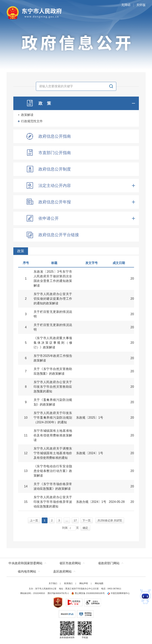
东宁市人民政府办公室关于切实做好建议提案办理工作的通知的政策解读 (53, 299)
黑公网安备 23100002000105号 (88, 593)
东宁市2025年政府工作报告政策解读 (53, 358)
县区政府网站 (62, 571)
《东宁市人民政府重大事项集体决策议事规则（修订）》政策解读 (53, 343)
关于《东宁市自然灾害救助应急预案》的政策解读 (53, 371)
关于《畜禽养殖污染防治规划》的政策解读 (53, 402)
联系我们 (68, 583)
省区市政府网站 (70, 563)
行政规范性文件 (32, 121)
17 (75, 520)
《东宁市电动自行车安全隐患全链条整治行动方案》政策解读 (53, 471)
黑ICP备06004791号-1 (58, 593)
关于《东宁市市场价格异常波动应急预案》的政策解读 (53, 486)
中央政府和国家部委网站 (25, 563)
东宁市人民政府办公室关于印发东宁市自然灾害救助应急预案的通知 (53, 387)
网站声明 (84, 583)
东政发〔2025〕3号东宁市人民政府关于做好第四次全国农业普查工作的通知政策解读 (53, 279)
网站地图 (99, 583)
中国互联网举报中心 (118, 593)
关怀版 (141, 5)
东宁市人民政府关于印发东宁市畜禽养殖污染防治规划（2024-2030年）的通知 (53, 418)
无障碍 (126, 5)
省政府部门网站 (109, 563)
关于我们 (53, 583)
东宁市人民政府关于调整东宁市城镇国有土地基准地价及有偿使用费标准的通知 (53, 453)
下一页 (87, 520)
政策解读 (27, 115)
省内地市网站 (27, 571)
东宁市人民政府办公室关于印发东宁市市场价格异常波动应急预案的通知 (53, 502)
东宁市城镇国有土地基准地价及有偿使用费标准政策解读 (53, 435)
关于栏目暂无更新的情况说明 (53, 314)
